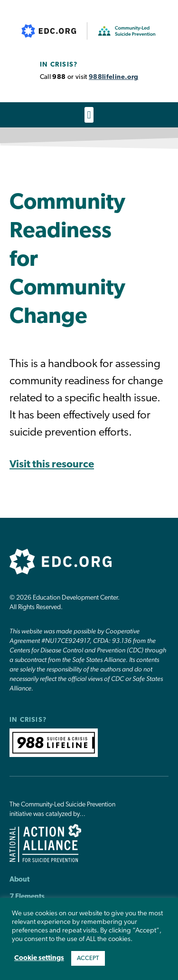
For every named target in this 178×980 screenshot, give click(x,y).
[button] (89, 115)
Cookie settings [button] (39, 958)
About (19, 880)
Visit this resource (52, 465)
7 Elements (27, 897)
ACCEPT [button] (88, 958)
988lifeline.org (113, 77)
